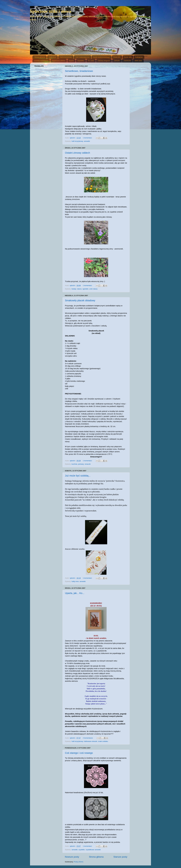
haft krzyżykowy (77, 141)
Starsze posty (120, 857)
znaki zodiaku (103, 741)
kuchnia (74, 464)
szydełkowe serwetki (93, 850)
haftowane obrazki (91, 741)
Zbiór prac (138, 61)
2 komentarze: (88, 738)
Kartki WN (128, 57)
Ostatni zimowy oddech (77, 153)
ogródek (85, 289)
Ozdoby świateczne (41, 61)
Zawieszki (127, 61)
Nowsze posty (72, 857)
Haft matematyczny (83, 57)
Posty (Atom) (79, 862)
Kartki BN (117, 57)
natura (79, 289)
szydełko (82, 850)
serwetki (87, 141)
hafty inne (75, 581)
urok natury (93, 289)
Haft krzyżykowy (66, 57)
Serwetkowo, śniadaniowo (79, 71)
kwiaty (74, 289)
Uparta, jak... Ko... (75, 593)
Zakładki (117, 61)
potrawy (81, 464)
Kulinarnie (139, 57)
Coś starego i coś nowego (79, 753)
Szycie (71, 61)
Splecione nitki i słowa (51, 11)
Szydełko (81, 61)
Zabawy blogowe (104, 61)
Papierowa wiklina (59, 61)
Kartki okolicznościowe (102, 57)
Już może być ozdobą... (78, 476)
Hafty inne (52, 57)
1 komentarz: (88, 138)
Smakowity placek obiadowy (80, 300)
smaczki (88, 464)
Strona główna (40, 57)
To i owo (91, 61)
